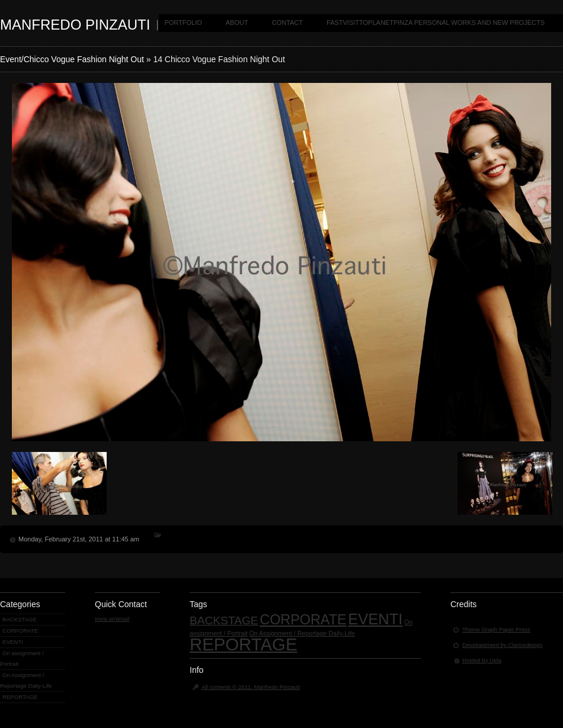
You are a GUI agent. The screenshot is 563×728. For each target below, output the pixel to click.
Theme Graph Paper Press (496, 629)
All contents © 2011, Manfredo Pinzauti (251, 687)
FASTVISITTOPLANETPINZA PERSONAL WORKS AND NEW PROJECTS (436, 23)
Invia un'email (112, 619)
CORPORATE (20, 631)
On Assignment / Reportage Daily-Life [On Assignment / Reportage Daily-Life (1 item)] (302, 633)
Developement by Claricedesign (502, 645)
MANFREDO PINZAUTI (75, 25)
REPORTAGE (20, 697)
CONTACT (287, 23)
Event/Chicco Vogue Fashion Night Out (72, 59)
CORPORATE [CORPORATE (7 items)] (303, 620)
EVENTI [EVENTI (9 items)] (375, 619)
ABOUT (237, 23)
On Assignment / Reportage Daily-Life (26, 680)
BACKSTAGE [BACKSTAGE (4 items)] (224, 620)
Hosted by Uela (482, 660)
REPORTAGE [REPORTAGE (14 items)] (243, 644)
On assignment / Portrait (22, 658)
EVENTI (13, 642)
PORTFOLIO (183, 23)
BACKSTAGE (20, 619)
